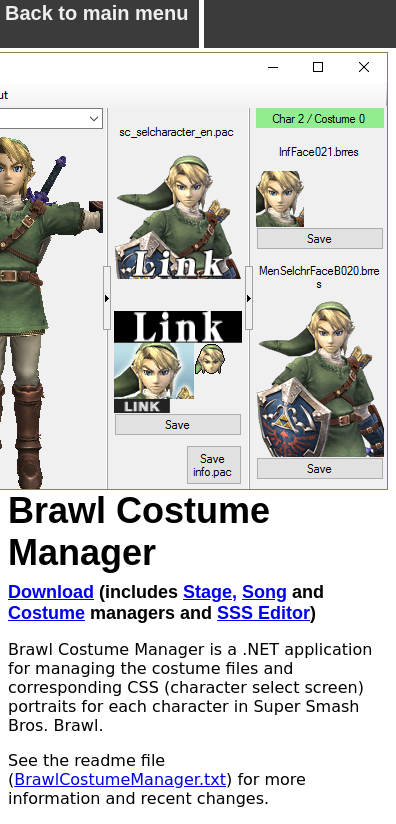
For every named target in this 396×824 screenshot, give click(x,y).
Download (51, 592)
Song (264, 592)
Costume (46, 613)
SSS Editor (263, 613)
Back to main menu (96, 20)
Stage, (210, 592)
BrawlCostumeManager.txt (120, 779)
